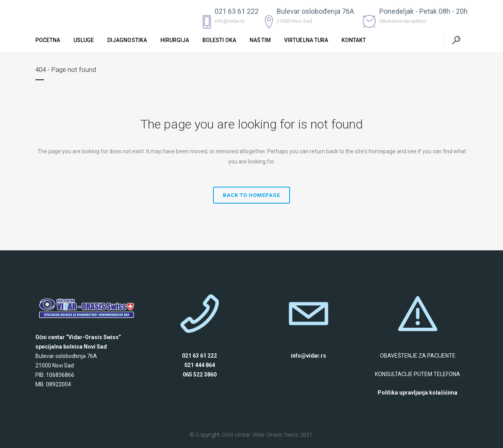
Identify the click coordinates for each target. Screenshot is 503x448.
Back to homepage (251, 195)
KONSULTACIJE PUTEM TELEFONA (418, 374)
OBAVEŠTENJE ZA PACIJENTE (418, 356)
